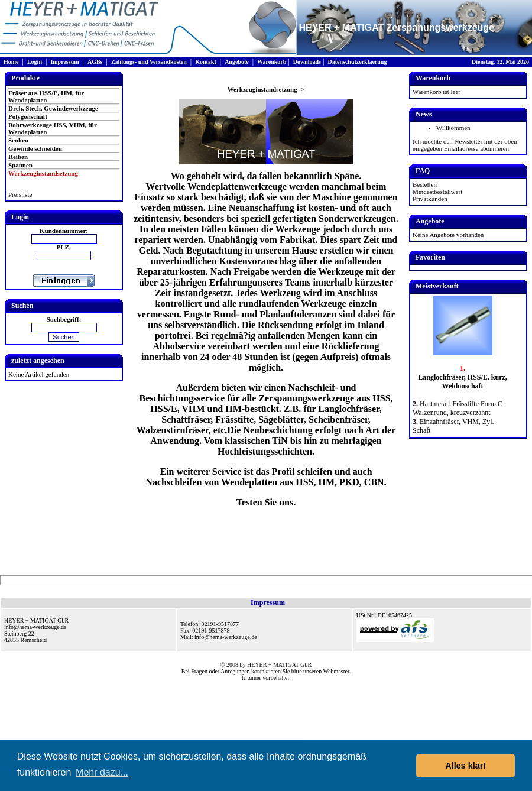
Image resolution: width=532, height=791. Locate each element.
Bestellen (425, 184)
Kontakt (206, 62)
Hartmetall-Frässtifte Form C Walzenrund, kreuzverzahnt (458, 408)
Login (35, 62)
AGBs (95, 62)
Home (11, 62)
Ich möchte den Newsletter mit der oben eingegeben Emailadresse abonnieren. (465, 145)
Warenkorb (272, 62)
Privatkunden (430, 199)
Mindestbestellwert (437, 192)
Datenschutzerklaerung (357, 62)
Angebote (237, 62)
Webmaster (336, 671)
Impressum (64, 62)
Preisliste (20, 194)
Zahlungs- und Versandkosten (149, 62)
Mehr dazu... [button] (102, 772)
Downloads (307, 62)
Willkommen (453, 128)
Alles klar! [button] (465, 766)
